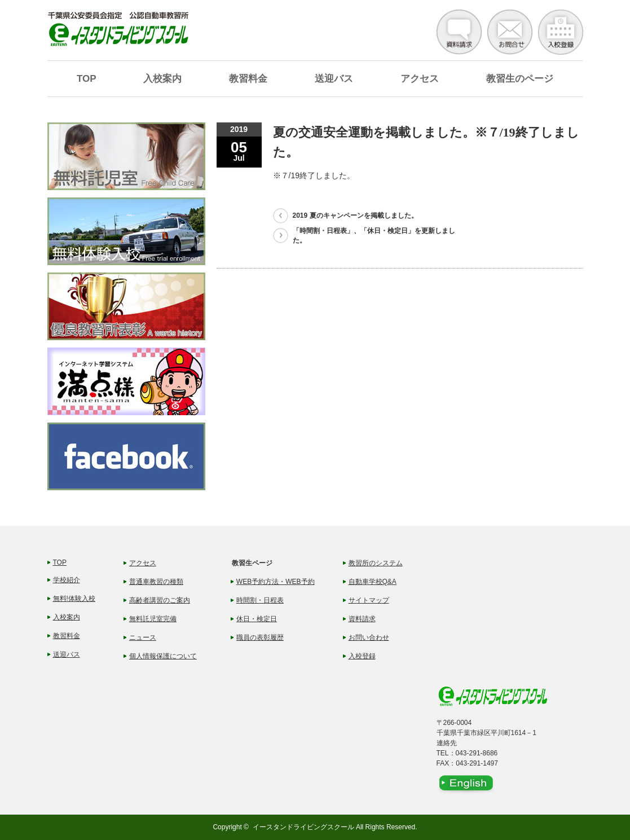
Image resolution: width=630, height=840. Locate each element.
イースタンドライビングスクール (303, 827)
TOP (87, 79)
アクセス (420, 79)
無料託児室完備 (153, 619)
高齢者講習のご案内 (160, 600)
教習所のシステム (376, 563)
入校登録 (362, 656)
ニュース (143, 637)
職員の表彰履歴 (260, 637)
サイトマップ (369, 600)
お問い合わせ (369, 637)
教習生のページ (520, 79)
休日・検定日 (257, 619)
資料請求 (362, 619)
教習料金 (248, 79)
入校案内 (162, 79)
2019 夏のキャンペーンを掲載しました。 (355, 216)
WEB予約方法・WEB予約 (276, 582)
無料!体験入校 (74, 599)
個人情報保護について (163, 656)
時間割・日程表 (260, 600)
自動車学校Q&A (373, 582)
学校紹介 (67, 580)
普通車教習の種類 (156, 582)
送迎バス (334, 79)
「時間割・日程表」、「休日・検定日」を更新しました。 (374, 236)
